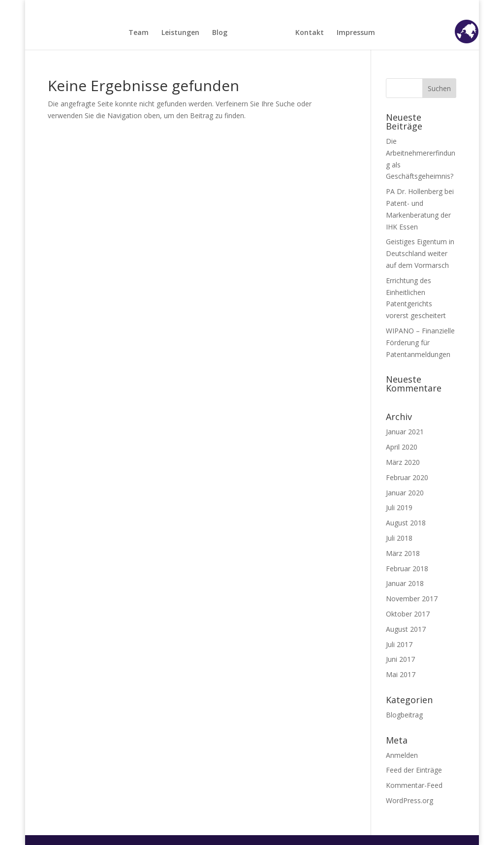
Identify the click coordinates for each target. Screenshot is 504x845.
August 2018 (406, 523)
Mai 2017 (401, 674)
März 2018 (403, 553)
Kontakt (310, 33)
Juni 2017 (400, 659)
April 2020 (402, 447)
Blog (220, 33)
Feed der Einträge (414, 770)
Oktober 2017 (408, 614)
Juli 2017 (399, 644)
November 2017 (412, 599)
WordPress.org (409, 800)
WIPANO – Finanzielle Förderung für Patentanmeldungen (420, 342)
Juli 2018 (399, 538)
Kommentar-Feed (414, 785)
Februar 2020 (407, 477)
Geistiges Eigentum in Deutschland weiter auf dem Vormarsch (420, 253)
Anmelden (402, 755)
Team (139, 33)
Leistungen (180, 33)
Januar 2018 (405, 583)
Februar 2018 (407, 569)
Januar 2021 (405, 432)
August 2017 (406, 629)
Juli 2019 (399, 507)
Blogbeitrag (404, 715)
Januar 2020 (405, 493)
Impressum (356, 33)
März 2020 (403, 462)
